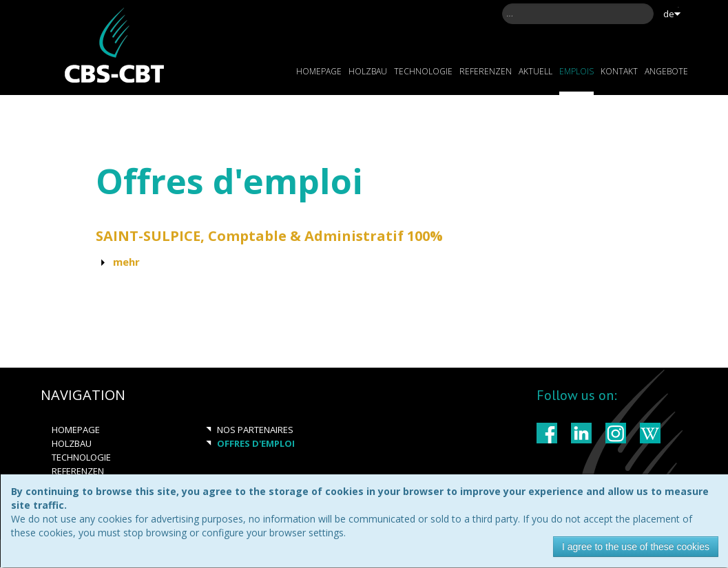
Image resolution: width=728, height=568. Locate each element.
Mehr (126, 262)
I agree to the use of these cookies (636, 547)
